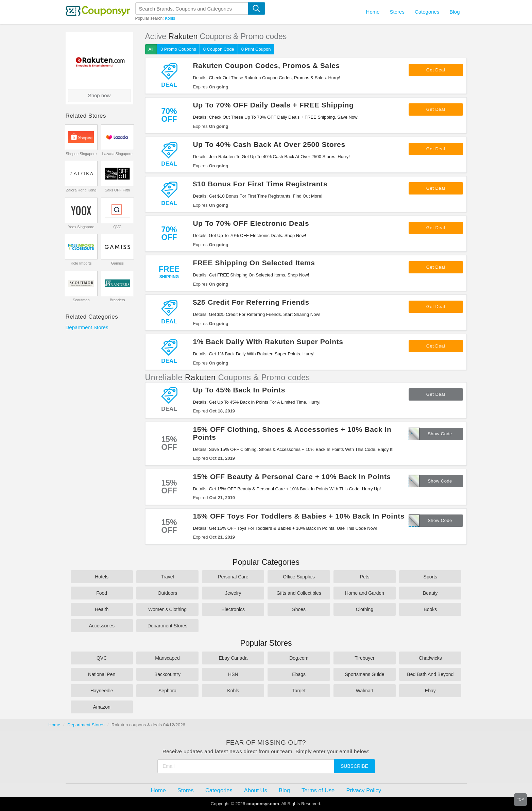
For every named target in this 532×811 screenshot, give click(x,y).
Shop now (99, 95)
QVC (117, 227)
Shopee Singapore (81, 154)
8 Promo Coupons (178, 49)
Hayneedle (102, 691)
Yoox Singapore (81, 227)
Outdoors (168, 593)
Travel (167, 577)
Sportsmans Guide (365, 674)
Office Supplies (299, 577)
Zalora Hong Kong (81, 190)
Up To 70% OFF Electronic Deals (251, 223)
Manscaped (167, 658)
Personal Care (233, 577)
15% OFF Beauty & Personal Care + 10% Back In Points (292, 477)
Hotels (102, 577)
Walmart (365, 691)
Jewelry (233, 593)
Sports (430, 577)
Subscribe (354, 766)
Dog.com (299, 658)
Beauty (430, 593)
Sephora (167, 691)
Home (55, 725)
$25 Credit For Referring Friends (251, 302)
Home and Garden (365, 593)
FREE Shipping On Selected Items (254, 263)
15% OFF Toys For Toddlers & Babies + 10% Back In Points (299, 516)
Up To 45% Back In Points (239, 390)
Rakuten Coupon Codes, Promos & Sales (267, 65)
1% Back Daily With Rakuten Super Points (268, 342)
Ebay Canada (233, 658)
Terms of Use (318, 790)
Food (102, 593)
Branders (117, 300)
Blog (454, 12)
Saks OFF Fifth (117, 190)
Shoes (299, 609)
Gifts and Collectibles (299, 593)
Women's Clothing (167, 609)
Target (299, 691)
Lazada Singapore (117, 154)
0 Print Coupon (256, 49)
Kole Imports (81, 263)
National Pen (102, 674)
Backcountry (167, 674)
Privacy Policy (364, 790)
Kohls (170, 18)
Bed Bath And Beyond (430, 674)
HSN (233, 674)
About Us (256, 790)
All (151, 49)
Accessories (101, 626)
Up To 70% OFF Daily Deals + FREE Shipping (273, 105)
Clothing (365, 609)
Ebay (430, 691)
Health (102, 609)
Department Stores (87, 327)
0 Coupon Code (219, 49)
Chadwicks (430, 658)
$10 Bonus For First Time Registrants (260, 184)
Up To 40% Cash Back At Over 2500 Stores (269, 144)
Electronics (233, 609)
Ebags (299, 674)
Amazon (101, 707)
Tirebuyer (365, 658)
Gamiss (117, 263)
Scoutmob (81, 300)
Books (430, 609)
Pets (364, 577)
